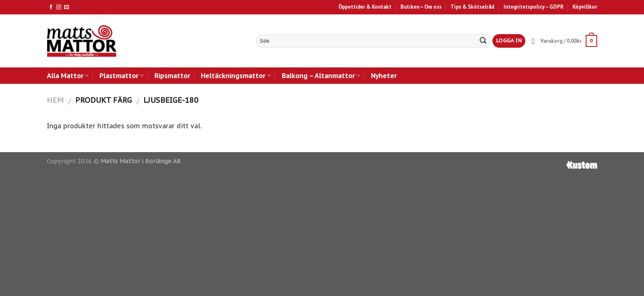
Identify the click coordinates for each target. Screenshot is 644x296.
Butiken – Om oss (421, 7)
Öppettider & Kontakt (365, 7)
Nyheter (384, 75)
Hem (55, 100)
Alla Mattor (68, 75)
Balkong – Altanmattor (321, 75)
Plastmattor (122, 75)
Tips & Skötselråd (472, 7)
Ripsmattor (172, 75)
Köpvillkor (585, 7)
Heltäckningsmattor (236, 75)
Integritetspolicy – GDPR (534, 7)
